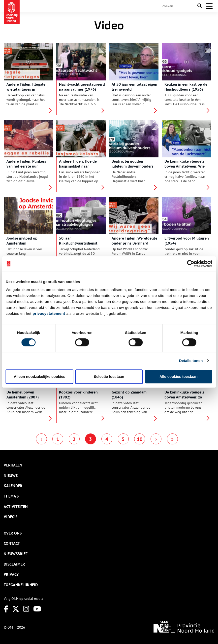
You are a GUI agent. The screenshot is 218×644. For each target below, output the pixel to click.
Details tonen (191, 361)
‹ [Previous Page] (41, 439)
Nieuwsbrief (16, 554)
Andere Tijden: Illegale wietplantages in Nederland (26, 89)
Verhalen (13, 465)
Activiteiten (16, 506)
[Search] (200, 6)
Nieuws (11, 475)
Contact (12, 543)
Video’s (11, 517)
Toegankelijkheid (21, 585)
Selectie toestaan (109, 376)
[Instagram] (26, 609)
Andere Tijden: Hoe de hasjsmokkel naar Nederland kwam (78, 166)
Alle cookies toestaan (178, 376)
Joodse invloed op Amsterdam (22, 241)
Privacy (11, 574)
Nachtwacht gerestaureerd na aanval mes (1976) (82, 87)
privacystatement (49, 313)
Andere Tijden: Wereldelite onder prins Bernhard (134, 241)
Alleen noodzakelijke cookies (40, 376)
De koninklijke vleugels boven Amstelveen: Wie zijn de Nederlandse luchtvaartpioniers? (185, 169)
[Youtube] (37, 609)
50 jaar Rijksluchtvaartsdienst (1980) (78, 243)
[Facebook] (6, 609)
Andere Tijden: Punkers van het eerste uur (26, 164)
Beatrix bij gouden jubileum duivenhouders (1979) (133, 166)
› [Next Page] (156, 439)
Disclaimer (14, 564)
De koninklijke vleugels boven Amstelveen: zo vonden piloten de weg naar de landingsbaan (184, 399)
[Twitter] (16, 609)
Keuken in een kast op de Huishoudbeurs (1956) (186, 87)
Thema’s (11, 496)
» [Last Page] (172, 439)
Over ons (13, 533)
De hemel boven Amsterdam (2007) (23, 394)
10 (140, 439)
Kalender (13, 486)
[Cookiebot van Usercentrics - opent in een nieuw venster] (191, 264)
